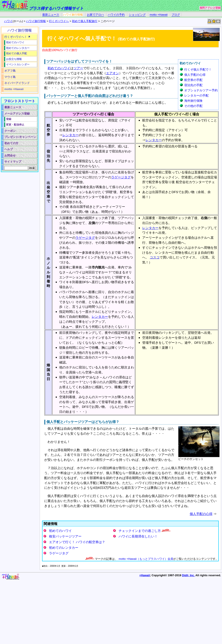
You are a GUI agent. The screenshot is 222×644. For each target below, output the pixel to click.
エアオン (113, 73)
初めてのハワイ (59, 68)
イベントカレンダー (18, 64)
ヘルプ (9, 149)
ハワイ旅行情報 (73, 15)
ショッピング (137, 15)
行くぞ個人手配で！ (198, 69)
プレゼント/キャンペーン (20, 137)
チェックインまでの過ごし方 (140, 531)
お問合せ (10, 156)
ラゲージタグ (121, 177)
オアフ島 (10, 71)
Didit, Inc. (189, 575)
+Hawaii (145, 575)
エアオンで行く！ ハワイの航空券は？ (77, 542)
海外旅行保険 (193, 101)
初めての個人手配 (16, 53)
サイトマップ (13, 162)
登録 (9, 119)
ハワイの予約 (116, 15)
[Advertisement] (19, 239)
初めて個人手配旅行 (85, 21)
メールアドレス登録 (17, 114)
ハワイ (8, 21)
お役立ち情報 (14, 59)
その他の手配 (193, 106)
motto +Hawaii (159, 15)
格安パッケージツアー (65, 536)
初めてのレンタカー (64, 548)
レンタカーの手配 (196, 95)
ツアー (78, 68)
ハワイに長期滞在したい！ (138, 536)
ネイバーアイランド (17, 83)
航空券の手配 (193, 80)
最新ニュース (51, 15)
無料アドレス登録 (210, 8)
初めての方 (11, 143)
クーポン (10, 131)
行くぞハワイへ (59, 21)
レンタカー (71, 135)
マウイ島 (10, 77)
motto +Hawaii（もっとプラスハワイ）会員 (146, 559)
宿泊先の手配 (193, 85)
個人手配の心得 (195, 75)
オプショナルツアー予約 (201, 90)
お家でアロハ (95, 15)
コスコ (155, 257)
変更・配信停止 (15, 125)
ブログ (176, 15)
